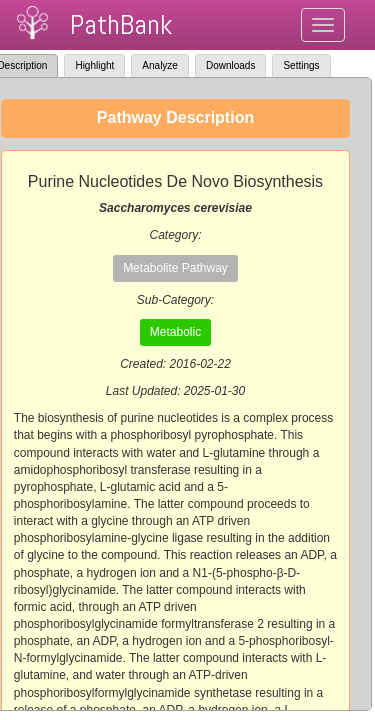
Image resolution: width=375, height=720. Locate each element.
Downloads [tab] (230, 65)
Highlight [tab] (94, 65)
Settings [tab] (301, 65)
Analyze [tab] (160, 65)
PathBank (121, 24)
